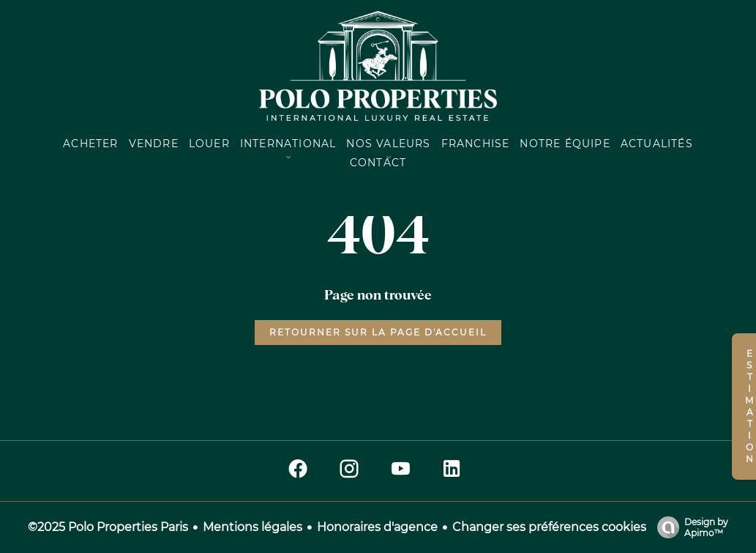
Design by (689, 527)
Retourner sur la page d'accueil (378, 332)
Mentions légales (252, 527)
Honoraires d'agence (377, 527)
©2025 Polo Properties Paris (108, 527)
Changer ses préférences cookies (549, 527)
